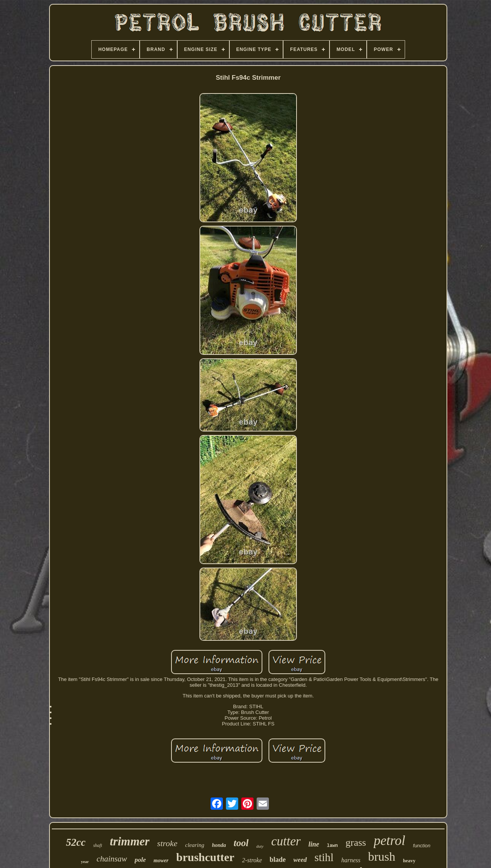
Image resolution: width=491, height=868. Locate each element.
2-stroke (252, 860)
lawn (332, 846)
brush (381, 857)
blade (278, 860)
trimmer (129, 841)
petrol (389, 841)
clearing (195, 845)
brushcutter (205, 857)
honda (219, 845)
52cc (76, 842)
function (422, 846)
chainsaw (112, 859)
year (85, 861)
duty (260, 846)
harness (351, 860)
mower (161, 861)
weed (300, 860)
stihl (324, 857)
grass (356, 843)
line (314, 844)
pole (140, 860)
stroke (167, 843)
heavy (409, 861)
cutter (286, 841)
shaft (98, 845)
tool (241, 843)
